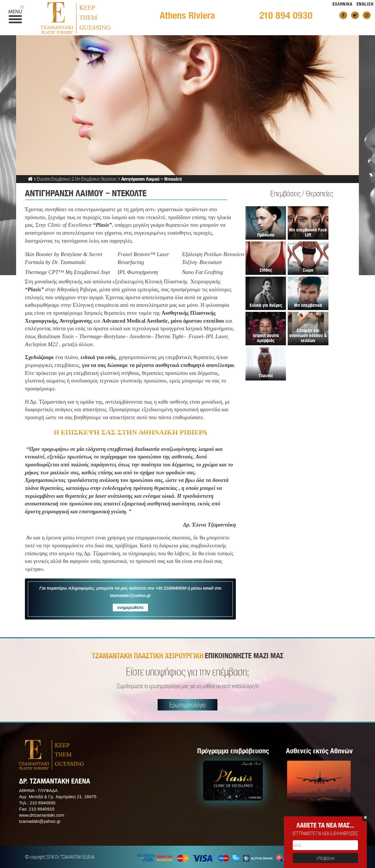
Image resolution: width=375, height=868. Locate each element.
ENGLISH (365, 4)
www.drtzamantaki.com (42, 815)
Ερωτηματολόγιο (187, 705)
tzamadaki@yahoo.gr (40, 821)
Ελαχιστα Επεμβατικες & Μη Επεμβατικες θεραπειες (77, 179)
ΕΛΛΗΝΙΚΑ (342, 4)
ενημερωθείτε (130, 608)
